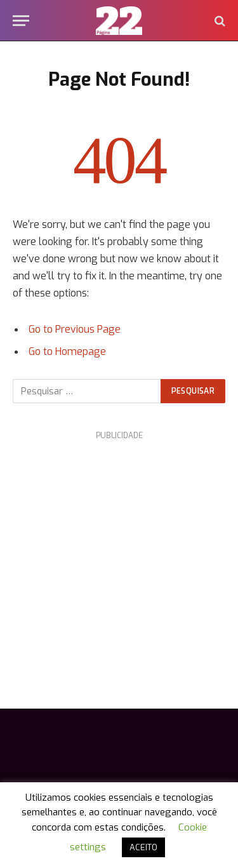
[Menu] (21, 21)
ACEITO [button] (143, 847)
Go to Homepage (67, 351)
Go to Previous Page (75, 329)
